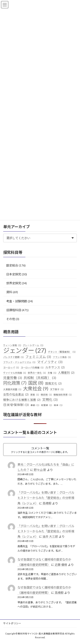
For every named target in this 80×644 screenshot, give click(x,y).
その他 (11, 319)
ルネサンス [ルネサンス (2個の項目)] (55, 368)
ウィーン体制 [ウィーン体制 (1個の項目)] (12, 345)
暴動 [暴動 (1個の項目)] (35, 405)
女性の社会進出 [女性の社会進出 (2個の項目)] (16, 395)
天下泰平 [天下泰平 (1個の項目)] (57, 389)
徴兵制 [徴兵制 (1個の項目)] (46, 395)
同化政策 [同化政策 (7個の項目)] (15, 383)
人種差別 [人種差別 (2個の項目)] (66, 373)
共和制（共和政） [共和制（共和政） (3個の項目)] (40, 378)
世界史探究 (14, 283)
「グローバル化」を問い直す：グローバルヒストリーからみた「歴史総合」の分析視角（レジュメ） (46, 498)
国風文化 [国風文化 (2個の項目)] (53, 383)
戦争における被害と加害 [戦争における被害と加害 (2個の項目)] (22, 400)
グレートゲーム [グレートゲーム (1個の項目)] (33, 345)
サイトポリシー (12, 623)
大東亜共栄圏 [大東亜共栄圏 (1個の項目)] (12, 389)
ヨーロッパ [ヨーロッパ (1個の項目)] (11, 368)
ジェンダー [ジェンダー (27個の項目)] (25, 350)
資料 (9, 292)
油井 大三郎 (50, 536)
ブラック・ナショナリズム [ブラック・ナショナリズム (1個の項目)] (19, 362)
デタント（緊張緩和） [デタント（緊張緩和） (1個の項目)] (62, 352)
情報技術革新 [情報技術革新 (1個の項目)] (63, 395)
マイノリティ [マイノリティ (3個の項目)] (50, 362)
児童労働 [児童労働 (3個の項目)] (13, 378)
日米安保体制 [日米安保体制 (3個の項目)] (16, 405)
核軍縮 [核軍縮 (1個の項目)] (47, 405)
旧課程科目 (14, 310)
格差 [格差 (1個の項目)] (58, 405)
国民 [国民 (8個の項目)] (36, 383)
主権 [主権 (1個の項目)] (52, 373)
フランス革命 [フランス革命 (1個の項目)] (62, 357)
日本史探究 (14, 274)
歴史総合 (12, 265)
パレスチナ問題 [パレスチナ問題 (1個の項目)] (13, 357)
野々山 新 (40, 470)
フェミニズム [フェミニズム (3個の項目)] (38, 357)
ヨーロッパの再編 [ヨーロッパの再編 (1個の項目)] (32, 368)
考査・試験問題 (17, 301)
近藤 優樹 (61, 564)
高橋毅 (47, 503)
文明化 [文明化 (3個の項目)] (50, 400)
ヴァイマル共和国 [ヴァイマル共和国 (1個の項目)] (15, 373)
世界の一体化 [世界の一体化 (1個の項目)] (37, 373)
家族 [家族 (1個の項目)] (35, 395)
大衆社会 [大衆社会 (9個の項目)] (36, 389)
